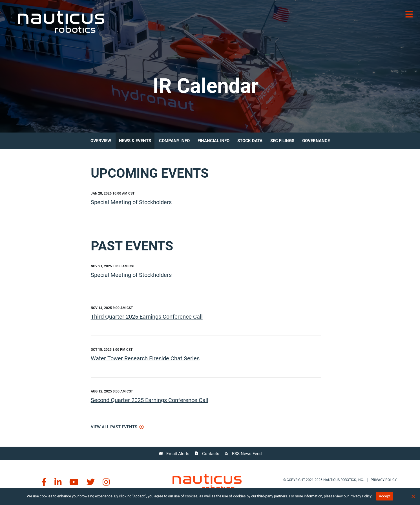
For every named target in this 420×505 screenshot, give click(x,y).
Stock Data (250, 141)
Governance (316, 141)
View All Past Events (114, 427)
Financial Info (214, 141)
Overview (101, 141)
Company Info (174, 141)
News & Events (135, 141)
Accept (385, 496)
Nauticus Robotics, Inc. (344, 480)
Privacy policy (384, 480)
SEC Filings (282, 141)
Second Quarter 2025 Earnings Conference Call (150, 400)
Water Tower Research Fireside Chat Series (145, 358)
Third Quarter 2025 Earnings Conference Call (147, 317)
